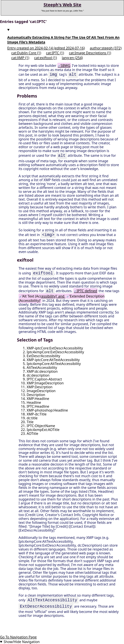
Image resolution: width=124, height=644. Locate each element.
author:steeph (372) (106, 48)
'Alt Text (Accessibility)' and (44, 296)
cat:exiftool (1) (45, 58)
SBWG (65, 65)
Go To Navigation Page (18, 637)
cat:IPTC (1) (55, 53)
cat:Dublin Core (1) (26, 53)
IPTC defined (87, 291)
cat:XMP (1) (20, 58)
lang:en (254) (72, 58)
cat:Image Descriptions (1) (90, 53)
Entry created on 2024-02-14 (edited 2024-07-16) (46, 48)
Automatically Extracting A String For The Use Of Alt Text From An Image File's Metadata (63, 40)
